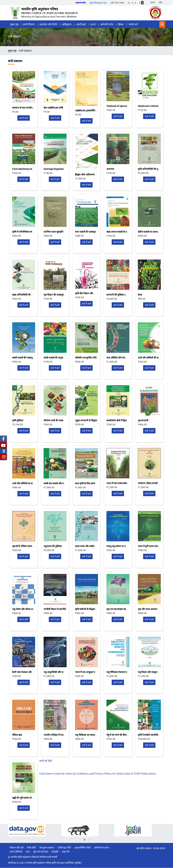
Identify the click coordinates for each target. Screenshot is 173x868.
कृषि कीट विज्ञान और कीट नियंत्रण (90, 293)
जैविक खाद (17, 735)
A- (136, 3)
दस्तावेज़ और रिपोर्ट (48, 24)
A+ (129, 3)
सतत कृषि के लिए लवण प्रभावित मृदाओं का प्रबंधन (96, 483)
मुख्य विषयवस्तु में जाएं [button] (98, 3)
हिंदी (160, 2)
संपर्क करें (133, 24)
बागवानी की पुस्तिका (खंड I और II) (121, 295)
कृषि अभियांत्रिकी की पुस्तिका (151, 169)
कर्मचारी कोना (107, 24)
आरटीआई (81, 24)
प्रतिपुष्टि (55, 852)
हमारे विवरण (29, 24)
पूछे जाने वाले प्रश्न (41, 852)
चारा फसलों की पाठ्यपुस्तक (87, 232)
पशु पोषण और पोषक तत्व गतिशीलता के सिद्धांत (33, 609)
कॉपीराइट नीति (64, 848)
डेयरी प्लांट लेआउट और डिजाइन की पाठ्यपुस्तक (32, 672)
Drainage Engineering (55, 169)
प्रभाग (93, 24)
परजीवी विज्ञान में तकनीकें (55, 609)
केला (140, 295)
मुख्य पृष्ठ (14, 24)
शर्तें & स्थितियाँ (16, 852)
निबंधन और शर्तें (16, 848)
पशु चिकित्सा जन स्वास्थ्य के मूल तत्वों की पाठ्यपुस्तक (98, 735)
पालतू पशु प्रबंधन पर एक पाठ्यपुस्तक (122, 546)
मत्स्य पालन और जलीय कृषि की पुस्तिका (92, 546)
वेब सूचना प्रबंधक (47, 848)
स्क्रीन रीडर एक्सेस (117, 3)
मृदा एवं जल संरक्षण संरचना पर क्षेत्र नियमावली (126, 609)
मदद (28, 852)
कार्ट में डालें (24, 118)
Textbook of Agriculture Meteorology (126, 106)
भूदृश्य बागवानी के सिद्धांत (86, 420)
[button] (162, 24)
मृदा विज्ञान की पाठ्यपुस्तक (55, 295)
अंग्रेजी (153, 2)
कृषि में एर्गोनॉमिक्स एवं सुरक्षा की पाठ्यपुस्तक (32, 232)
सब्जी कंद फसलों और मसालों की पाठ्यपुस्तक (63, 483)
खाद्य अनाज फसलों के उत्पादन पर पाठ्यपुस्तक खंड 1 (129, 232)
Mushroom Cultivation (150, 106)
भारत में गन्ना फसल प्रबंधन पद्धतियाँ (121, 483)
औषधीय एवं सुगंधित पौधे (86, 358)
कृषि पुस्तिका (18, 420)
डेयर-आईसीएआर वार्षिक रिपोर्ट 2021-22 (61, 108)
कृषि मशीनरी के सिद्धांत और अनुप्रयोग (91, 609)
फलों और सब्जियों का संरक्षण (24, 483)
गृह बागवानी (143, 420)
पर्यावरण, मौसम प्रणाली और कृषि (152, 483)
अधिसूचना (67, 24)
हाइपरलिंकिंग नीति (83, 848)
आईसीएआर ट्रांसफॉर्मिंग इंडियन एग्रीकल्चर (93, 110)
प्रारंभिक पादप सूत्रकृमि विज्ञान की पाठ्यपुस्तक (63, 232)
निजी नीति (31, 848)
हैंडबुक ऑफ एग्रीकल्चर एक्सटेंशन (89, 174)
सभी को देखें (45, 761)
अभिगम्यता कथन (102, 848)
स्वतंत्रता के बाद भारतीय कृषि (24, 108)
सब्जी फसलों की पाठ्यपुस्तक (24, 358)
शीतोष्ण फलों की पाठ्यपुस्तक (56, 420)
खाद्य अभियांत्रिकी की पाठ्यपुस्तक (27, 295)
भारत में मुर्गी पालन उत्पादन (149, 546)
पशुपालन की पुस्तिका (53, 546)
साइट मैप (66, 852)
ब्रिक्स (121, 24)
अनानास (110, 169)
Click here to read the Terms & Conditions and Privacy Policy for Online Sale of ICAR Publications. (98, 774)
